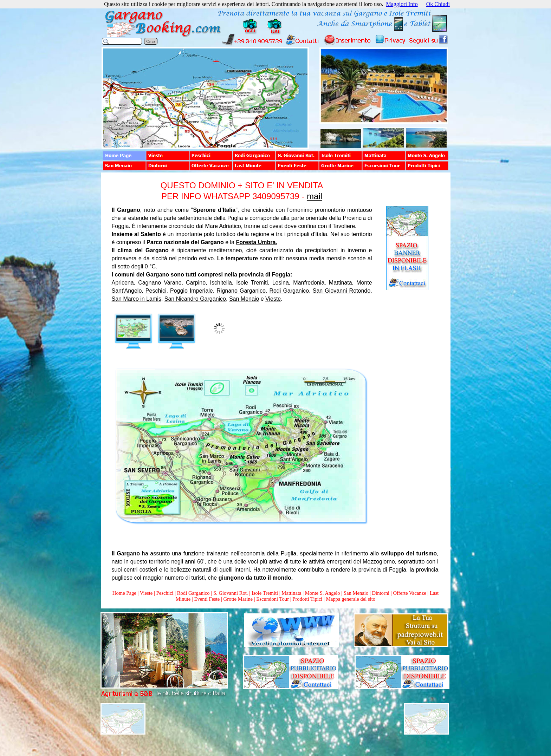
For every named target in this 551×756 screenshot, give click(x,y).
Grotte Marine (238, 599)
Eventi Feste (208, 599)
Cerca (151, 41)
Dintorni (381, 593)
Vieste (273, 299)
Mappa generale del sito (351, 599)
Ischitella (221, 283)
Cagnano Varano (160, 283)
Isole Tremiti (252, 283)
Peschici (156, 291)
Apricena (123, 283)
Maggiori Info (402, 4)
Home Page (124, 593)
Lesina (281, 283)
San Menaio (244, 299)
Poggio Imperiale (192, 291)
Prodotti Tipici (307, 599)
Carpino (196, 283)
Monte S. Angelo (323, 593)
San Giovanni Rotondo (342, 291)
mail (315, 196)
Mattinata (341, 283)
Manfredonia (309, 283)
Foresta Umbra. (256, 242)
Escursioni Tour (273, 599)
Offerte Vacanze (409, 593)
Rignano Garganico (241, 291)
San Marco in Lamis (137, 299)
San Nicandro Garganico (195, 299)
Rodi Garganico (289, 291)
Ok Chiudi (438, 4)
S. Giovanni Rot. (231, 593)
